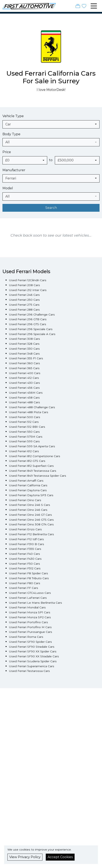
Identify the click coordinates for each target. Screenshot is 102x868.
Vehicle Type (13, 116)
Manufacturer (14, 170)
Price (7, 152)
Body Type (11, 134)
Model (8, 188)
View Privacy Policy (25, 857)
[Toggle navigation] (94, 6)
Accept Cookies (60, 857)
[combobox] (51, 124)
